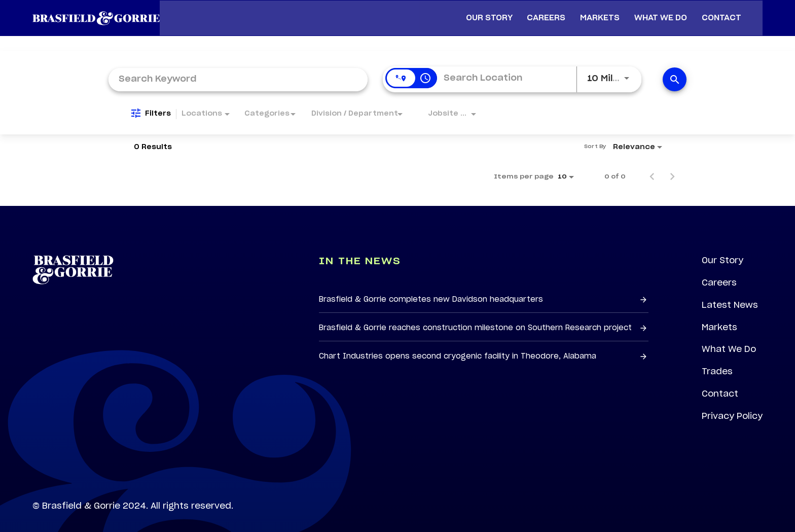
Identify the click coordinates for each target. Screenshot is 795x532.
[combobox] (238, 69)
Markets (719, 318)
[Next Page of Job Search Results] (672, 167)
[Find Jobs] (675, 70)
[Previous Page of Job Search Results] (652, 167)
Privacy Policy (732, 407)
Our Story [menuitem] (493, 13)
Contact (720, 385)
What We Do (729, 340)
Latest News (730, 296)
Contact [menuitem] (726, 13)
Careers (719, 273)
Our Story (722, 251)
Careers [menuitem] (551, 13)
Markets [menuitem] (604, 13)
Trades (717, 363)
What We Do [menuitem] (665, 13)
